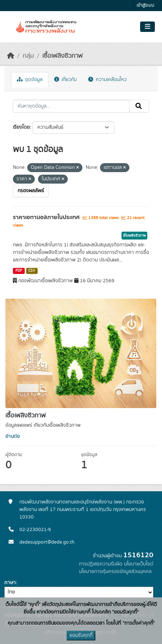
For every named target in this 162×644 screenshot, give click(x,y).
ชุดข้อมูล (30, 80)
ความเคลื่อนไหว (107, 80)
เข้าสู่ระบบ (145, 6)
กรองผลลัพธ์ (31, 191)
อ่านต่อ (13, 436)
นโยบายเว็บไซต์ (139, 564)
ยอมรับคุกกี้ (81, 635)
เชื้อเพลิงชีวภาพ (63, 56)
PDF (19, 271)
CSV (32, 271)
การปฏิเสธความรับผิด (101, 564)
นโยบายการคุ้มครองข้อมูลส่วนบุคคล (115, 572)
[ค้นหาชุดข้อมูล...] (71, 106)
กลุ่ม (28, 56)
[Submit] (139, 106)
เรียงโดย (21, 127)
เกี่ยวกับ (65, 80)
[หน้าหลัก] (11, 56)
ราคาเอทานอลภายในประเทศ (47, 217)
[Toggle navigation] (147, 27)
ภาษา (10, 583)
